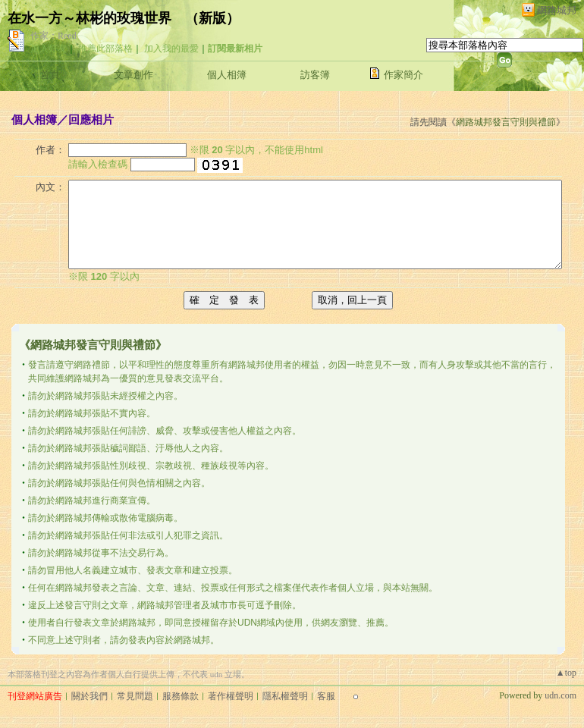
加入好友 (49, 49)
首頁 (50, 75)
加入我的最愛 (171, 49)
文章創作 (133, 75)
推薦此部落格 (105, 49)
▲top (566, 673)
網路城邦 (557, 10)
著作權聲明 (231, 696)
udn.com (560, 695)
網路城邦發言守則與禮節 (506, 122)
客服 (326, 696)
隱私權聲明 (285, 696)
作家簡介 (403, 75)
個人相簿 (227, 75)
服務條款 (181, 696)
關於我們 (89, 696)
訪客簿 (315, 75)
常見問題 (135, 696)
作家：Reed (53, 36)
